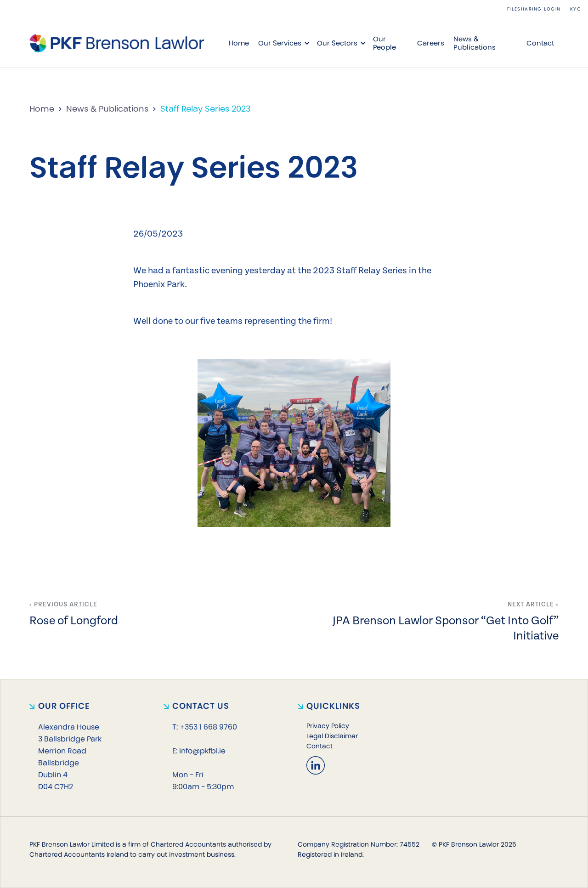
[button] (283, 43)
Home (239, 43)
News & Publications (475, 43)
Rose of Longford (74, 619)
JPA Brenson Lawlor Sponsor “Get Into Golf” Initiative (446, 627)
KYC (576, 9)
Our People (384, 43)
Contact (540, 43)
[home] (117, 43)
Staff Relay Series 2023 (206, 109)
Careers (431, 43)
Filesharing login (534, 9)
